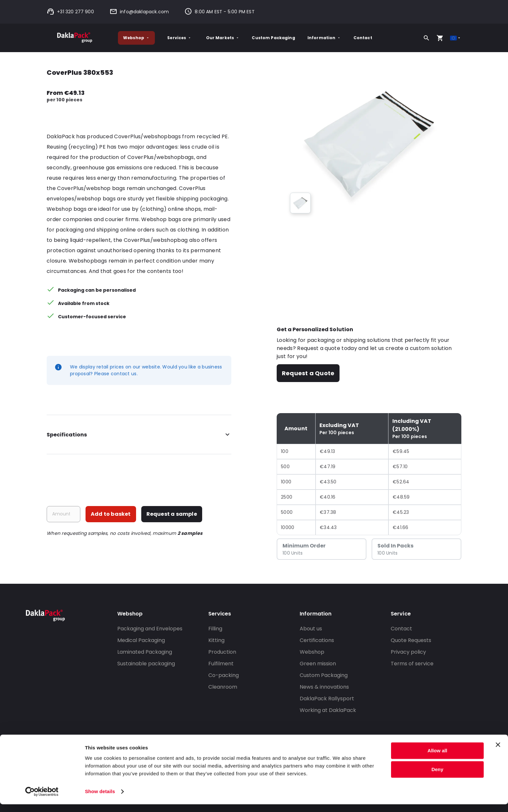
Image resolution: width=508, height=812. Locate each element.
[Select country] (456, 38)
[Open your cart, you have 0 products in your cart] (440, 38)
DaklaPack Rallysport (327, 699)
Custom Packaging (273, 38)
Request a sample (172, 514)
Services (179, 38)
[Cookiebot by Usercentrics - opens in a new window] (42, 799)
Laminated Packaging (145, 652)
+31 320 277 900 (70, 12)
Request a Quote (308, 373)
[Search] (426, 38)
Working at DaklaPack (328, 710)
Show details (100, 799)
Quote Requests (411, 640)
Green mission (318, 664)
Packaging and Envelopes (150, 629)
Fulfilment (221, 664)
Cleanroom (223, 687)
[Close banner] (498, 752)
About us (311, 629)
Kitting (216, 640)
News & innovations (324, 687)
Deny (438, 777)
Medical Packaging (141, 640)
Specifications (139, 435)
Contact (363, 38)
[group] (300, 203)
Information (324, 38)
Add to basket (111, 514)
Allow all (438, 758)
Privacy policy (408, 652)
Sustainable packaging (146, 664)
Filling (215, 629)
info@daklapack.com (139, 12)
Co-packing (224, 675)
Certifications (317, 640)
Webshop (136, 38)
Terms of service (412, 664)
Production (222, 652)
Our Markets (223, 38)
